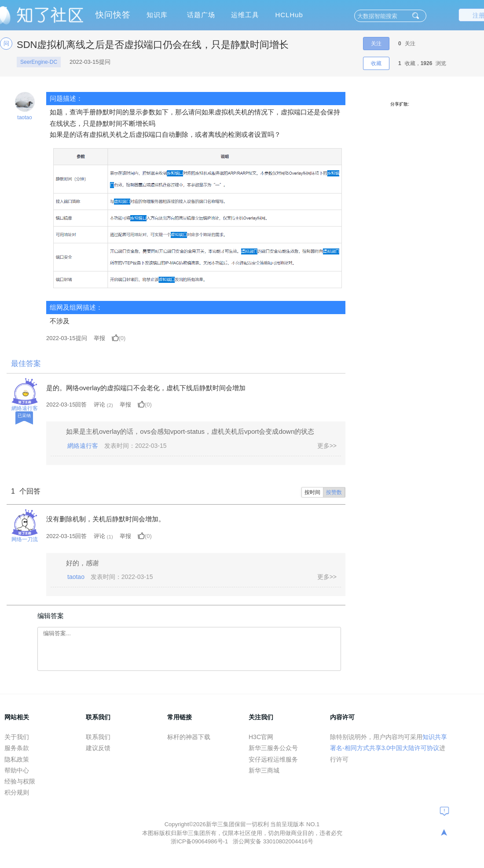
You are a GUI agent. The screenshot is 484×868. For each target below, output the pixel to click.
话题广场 (201, 15)
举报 (99, 338)
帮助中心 (17, 770)
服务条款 (17, 748)
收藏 (376, 63)
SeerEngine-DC (39, 62)
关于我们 (17, 737)
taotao (24, 117)
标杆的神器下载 (189, 737)
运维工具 (245, 15)
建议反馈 (98, 748)
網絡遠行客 (25, 408)
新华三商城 (264, 770)
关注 (376, 44)
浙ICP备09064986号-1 (200, 841)
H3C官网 (261, 737)
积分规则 (17, 792)
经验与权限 (20, 781)
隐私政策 (17, 759)
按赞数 (334, 492)
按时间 (312, 492)
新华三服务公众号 (273, 748)
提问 (67, 338)
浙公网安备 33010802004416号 (273, 841)
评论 (99, 405)
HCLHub (289, 15)
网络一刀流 (25, 539)
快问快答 (113, 15)
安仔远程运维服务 (273, 759)
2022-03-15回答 (67, 405)
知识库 (157, 15)
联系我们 (98, 737)
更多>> (327, 446)
